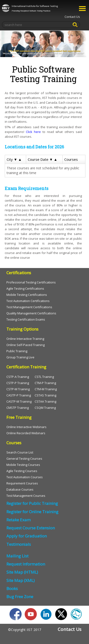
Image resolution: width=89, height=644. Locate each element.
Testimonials (19, 544)
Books (12, 588)
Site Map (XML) (21, 580)
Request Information (26, 564)
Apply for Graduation (27, 536)
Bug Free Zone (20, 597)
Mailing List (17, 556)
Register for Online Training (32, 512)
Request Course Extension (31, 528)
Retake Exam (19, 520)
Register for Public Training (32, 503)
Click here (33, 132)
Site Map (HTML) (22, 572)
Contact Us (72, 17)
